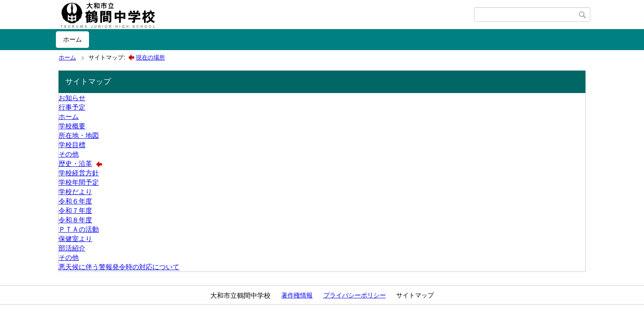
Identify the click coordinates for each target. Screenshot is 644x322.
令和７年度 (75, 210)
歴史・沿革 (75, 163)
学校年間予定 (79, 182)
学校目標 (72, 145)
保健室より (75, 239)
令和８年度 (75, 220)
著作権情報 (297, 295)
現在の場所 (150, 57)
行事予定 (72, 107)
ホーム (72, 39)
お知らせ (72, 98)
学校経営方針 (79, 173)
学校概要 (72, 126)
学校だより (75, 192)
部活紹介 (72, 248)
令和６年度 (75, 201)
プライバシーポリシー (355, 295)
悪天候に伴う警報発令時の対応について (119, 267)
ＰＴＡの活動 (79, 229)
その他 (69, 154)
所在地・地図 (79, 135)
